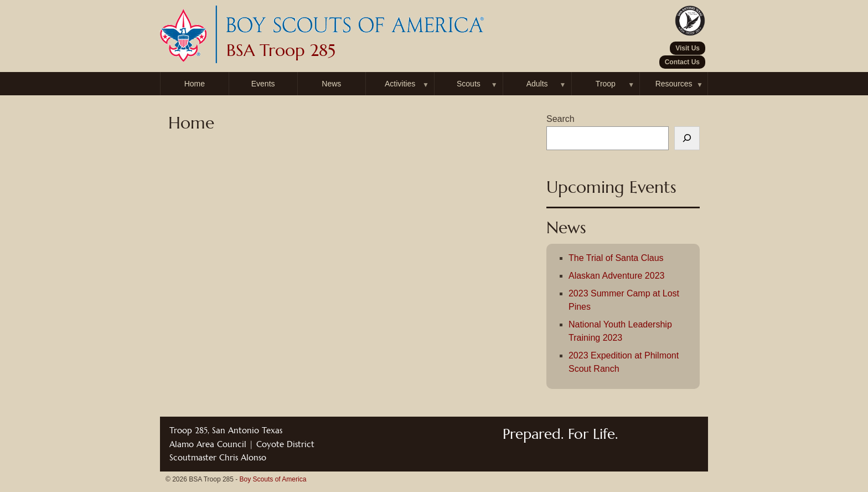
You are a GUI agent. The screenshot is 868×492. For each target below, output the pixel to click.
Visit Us (688, 48)
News (331, 84)
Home (195, 84)
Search (560, 119)
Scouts (469, 84)
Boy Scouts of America (273, 479)
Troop (606, 84)
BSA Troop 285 (281, 50)
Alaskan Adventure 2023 (616, 276)
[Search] (687, 139)
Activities (400, 84)
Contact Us (682, 62)
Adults (537, 84)
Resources (674, 84)
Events (263, 84)
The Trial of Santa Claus (616, 258)
